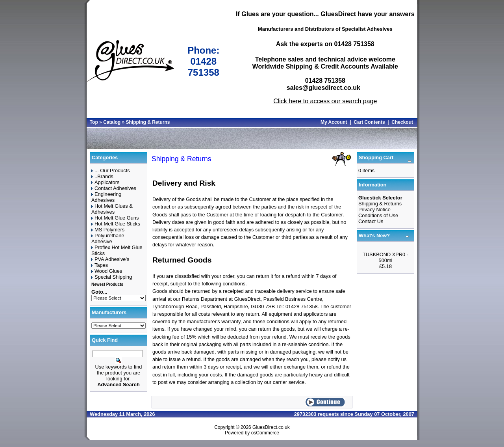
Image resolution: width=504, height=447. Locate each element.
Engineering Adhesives (106, 197)
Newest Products (107, 284)
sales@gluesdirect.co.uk (323, 88)
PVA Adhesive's (110, 259)
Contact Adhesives (114, 188)
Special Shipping (112, 277)
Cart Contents (369, 122)
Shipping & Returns (148, 122)
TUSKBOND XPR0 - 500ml (385, 257)
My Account (334, 122)
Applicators (105, 182)
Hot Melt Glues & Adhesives (112, 209)
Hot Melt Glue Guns (115, 218)
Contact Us (371, 221)
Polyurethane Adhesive (108, 238)
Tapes (100, 265)
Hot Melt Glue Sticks (116, 224)
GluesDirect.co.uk (271, 427)
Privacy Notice (374, 210)
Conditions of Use (378, 215)
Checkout (402, 122)
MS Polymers (108, 230)
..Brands (102, 176)
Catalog (112, 122)
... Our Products (111, 170)
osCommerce (265, 433)
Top (94, 122)
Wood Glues (107, 271)
